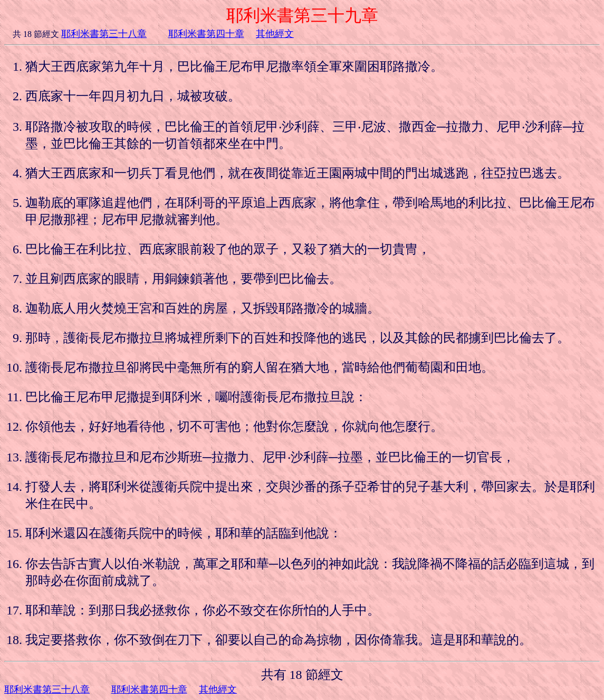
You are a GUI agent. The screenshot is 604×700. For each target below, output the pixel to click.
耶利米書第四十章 (206, 34)
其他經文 (275, 34)
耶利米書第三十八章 (104, 34)
